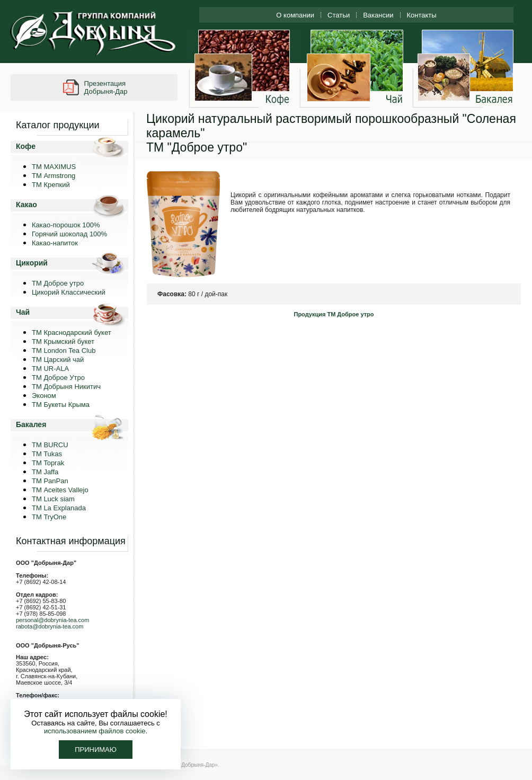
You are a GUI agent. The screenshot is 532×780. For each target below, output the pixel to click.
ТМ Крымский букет (63, 342)
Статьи (339, 15)
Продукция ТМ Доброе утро (334, 314)
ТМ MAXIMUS (54, 167)
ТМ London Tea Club (64, 351)
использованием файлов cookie (95, 731)
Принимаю (96, 750)
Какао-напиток (55, 243)
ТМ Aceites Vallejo (60, 490)
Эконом (44, 396)
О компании (295, 15)
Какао (26, 205)
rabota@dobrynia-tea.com (50, 626)
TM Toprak (48, 463)
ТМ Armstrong (54, 176)
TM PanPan (50, 481)
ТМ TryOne (49, 517)
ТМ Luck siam (53, 499)
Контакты (422, 15)
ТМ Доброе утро (58, 283)
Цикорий (32, 263)
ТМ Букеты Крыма (61, 405)
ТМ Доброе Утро (58, 378)
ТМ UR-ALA (50, 369)
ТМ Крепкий (51, 185)
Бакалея (31, 424)
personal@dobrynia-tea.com (52, 620)
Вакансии (378, 15)
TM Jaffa (45, 472)
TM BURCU (50, 445)
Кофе (26, 146)
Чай (23, 312)
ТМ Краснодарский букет (72, 333)
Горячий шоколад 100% (69, 234)
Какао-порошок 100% (66, 225)
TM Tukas (47, 454)
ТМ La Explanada (59, 508)
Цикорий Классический (69, 292)
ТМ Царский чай (58, 360)
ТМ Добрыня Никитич (66, 387)
